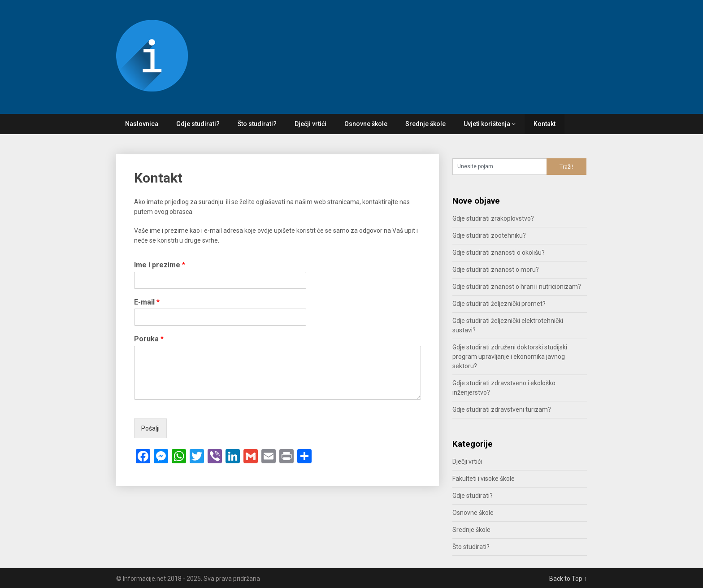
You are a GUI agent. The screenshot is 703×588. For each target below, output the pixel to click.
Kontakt (545, 124)
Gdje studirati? (198, 124)
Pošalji (150, 428)
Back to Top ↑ (568, 579)
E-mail (147, 302)
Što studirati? (257, 124)
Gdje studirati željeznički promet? (499, 304)
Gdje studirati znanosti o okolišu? (499, 253)
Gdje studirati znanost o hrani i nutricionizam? (517, 287)
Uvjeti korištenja (487, 124)
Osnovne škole (366, 124)
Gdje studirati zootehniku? (489, 235)
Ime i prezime (160, 265)
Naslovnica (142, 124)
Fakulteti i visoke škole (484, 479)
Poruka (149, 339)
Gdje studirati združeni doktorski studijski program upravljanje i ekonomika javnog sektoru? (510, 357)
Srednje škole (425, 124)
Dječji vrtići (310, 124)
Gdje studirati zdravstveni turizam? (502, 409)
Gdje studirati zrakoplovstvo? (493, 218)
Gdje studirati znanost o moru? (496, 270)
